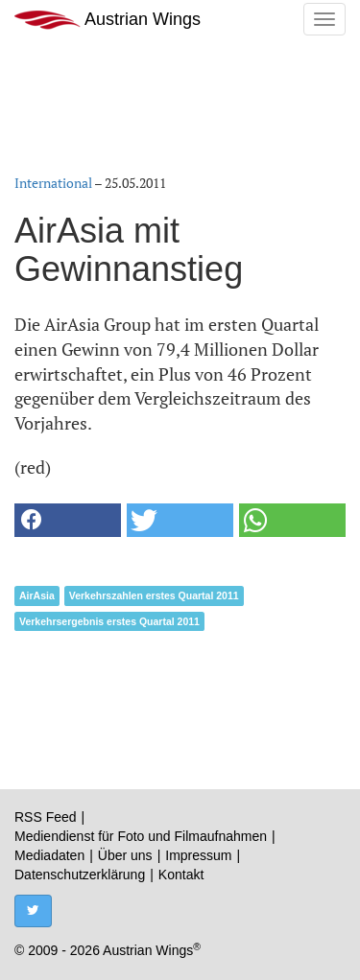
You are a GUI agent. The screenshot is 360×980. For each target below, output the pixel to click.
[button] (68, 520)
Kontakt (181, 875)
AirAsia (37, 595)
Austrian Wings (108, 20)
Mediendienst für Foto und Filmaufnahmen (141, 836)
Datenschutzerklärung (80, 875)
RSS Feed (46, 817)
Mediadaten (49, 855)
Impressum (198, 855)
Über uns (125, 855)
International (53, 183)
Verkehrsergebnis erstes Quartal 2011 (109, 621)
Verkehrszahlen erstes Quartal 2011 (154, 595)
